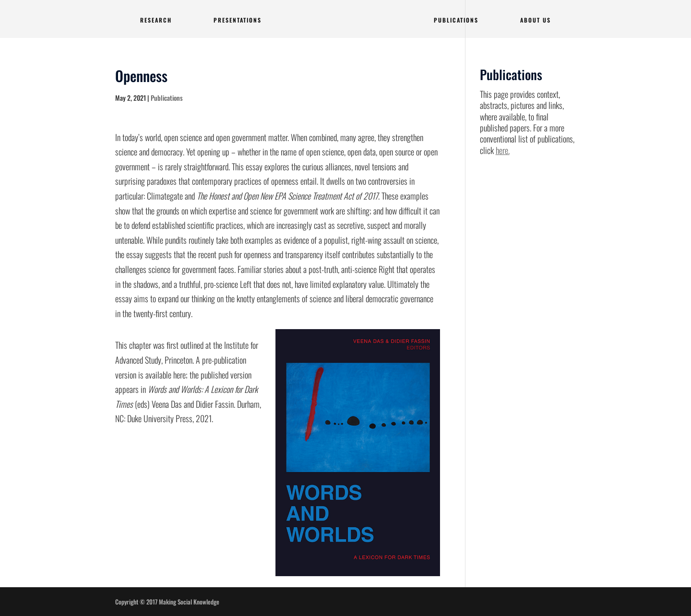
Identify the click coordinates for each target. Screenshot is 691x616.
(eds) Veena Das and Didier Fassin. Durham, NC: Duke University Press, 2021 (188, 404)
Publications (167, 98)
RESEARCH (156, 20)
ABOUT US (536, 20)
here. (503, 150)
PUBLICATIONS (456, 20)
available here (166, 375)
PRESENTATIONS (238, 20)
